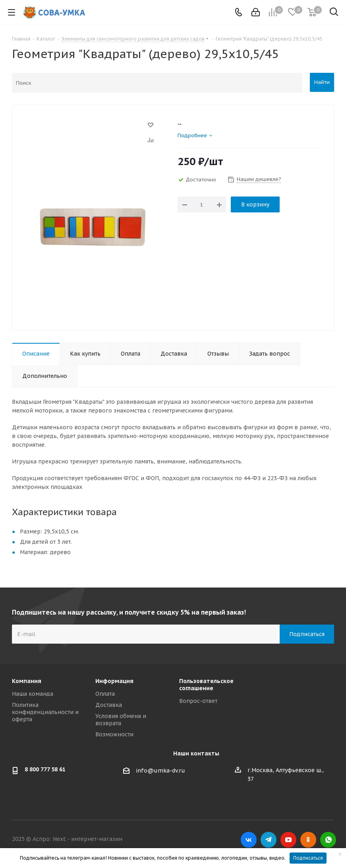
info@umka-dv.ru (160, 771)
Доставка (109, 705)
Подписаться (308, 858)
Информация (114, 681)
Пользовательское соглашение (206, 685)
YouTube (288, 840)
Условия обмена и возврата (121, 720)
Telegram (269, 840)
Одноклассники (308, 840)
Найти (322, 82)
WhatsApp (328, 840)
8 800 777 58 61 (45, 769)
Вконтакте (249, 840)
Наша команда (33, 694)
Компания (27, 681)
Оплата (105, 694)
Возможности (114, 734)
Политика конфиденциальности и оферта (45, 712)
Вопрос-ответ (198, 701)
